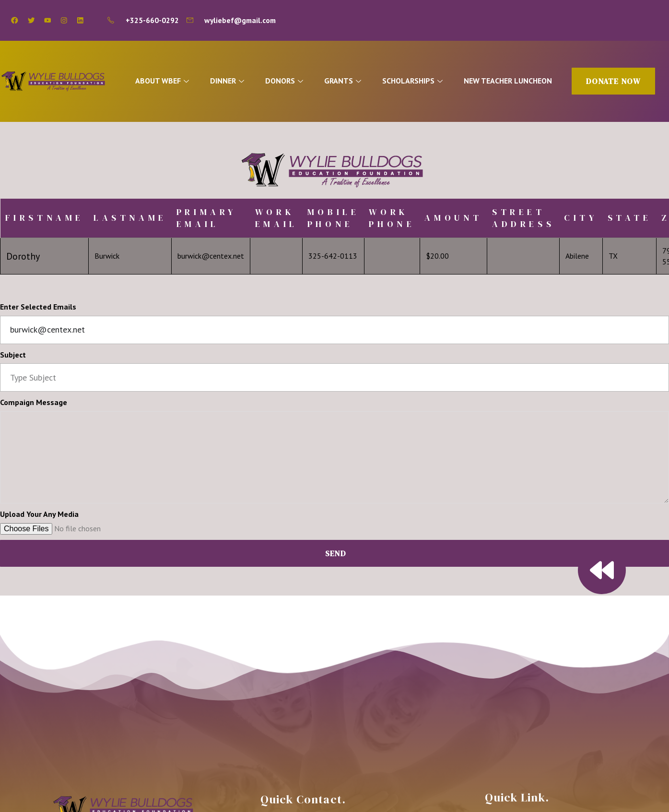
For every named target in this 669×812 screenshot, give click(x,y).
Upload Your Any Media (39, 514)
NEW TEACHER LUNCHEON (511, 81)
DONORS (287, 81)
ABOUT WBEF (164, 81)
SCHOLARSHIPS (417, 81)
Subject (13, 355)
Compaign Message (34, 402)
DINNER (230, 81)
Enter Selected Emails (38, 307)
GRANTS (346, 81)
